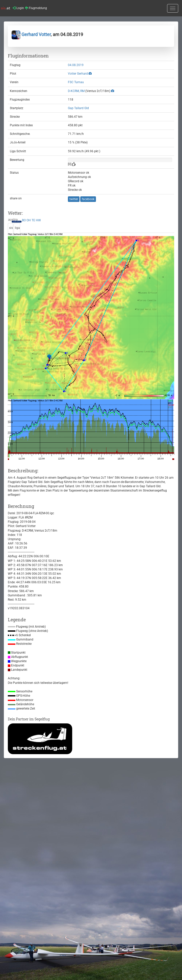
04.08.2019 (76, 65)
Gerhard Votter (31, 34)
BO (24, 220)
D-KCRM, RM (76, 91)
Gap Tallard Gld (78, 108)
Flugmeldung (36, 8)
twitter (74, 199)
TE (33, 220)
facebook (88, 199)
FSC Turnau (76, 82)
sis (11, 228)
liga (17, 228)
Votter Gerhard (78, 74)
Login (18, 8)
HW (38, 220)
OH (29, 220)
